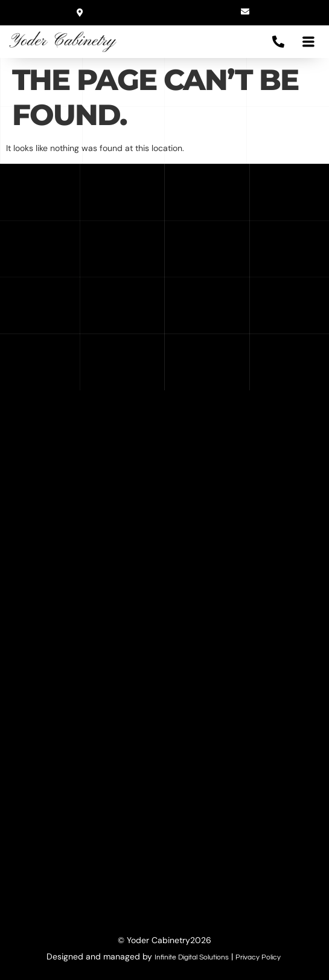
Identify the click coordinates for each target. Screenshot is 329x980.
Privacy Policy (258, 957)
